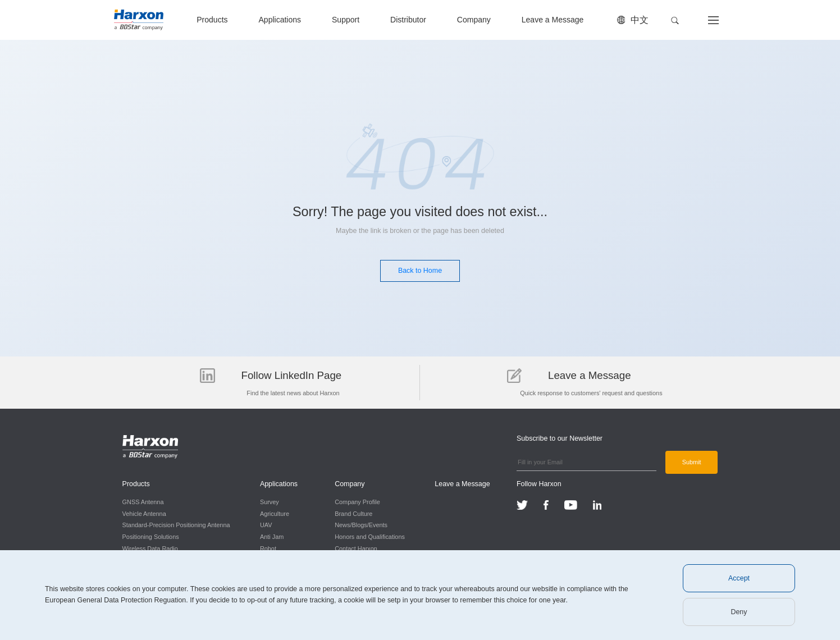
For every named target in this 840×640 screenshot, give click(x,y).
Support (346, 20)
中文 (640, 20)
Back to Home (420, 271)
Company (474, 20)
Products (212, 20)
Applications (280, 20)
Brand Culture (353, 514)
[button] (675, 20)
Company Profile (357, 502)
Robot (268, 548)
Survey (270, 502)
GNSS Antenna (143, 502)
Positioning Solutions (151, 537)
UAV (266, 525)
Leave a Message (553, 20)
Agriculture (275, 514)
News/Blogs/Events (361, 525)
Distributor (408, 20)
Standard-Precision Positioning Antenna (176, 525)
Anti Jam (272, 537)
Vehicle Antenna (144, 514)
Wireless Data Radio (150, 548)
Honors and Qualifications (370, 537)
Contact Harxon (356, 548)
